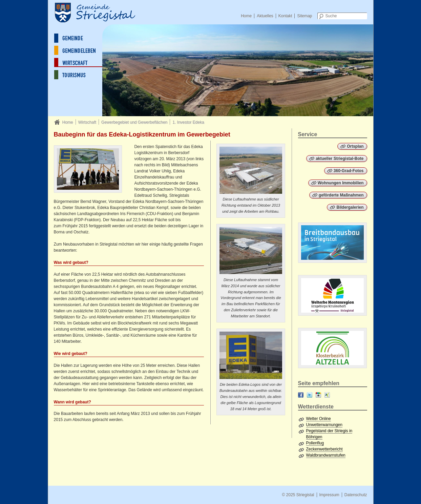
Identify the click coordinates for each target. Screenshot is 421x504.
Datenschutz (356, 495)
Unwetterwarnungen (324, 425)
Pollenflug (315, 443)
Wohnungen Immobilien (341, 183)
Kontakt (285, 16)
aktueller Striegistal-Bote (340, 159)
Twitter (310, 395)
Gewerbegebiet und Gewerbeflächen (134, 122)
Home (246, 16)
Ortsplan (355, 146)
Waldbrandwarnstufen (326, 455)
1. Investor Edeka (188, 122)
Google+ (318, 395)
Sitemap (304, 16)
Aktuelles (265, 16)
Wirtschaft (87, 122)
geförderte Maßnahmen (341, 195)
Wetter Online (319, 419)
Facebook (301, 395)
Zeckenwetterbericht (324, 449)
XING (327, 395)
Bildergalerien (350, 207)
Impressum (329, 495)
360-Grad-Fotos (349, 171)
